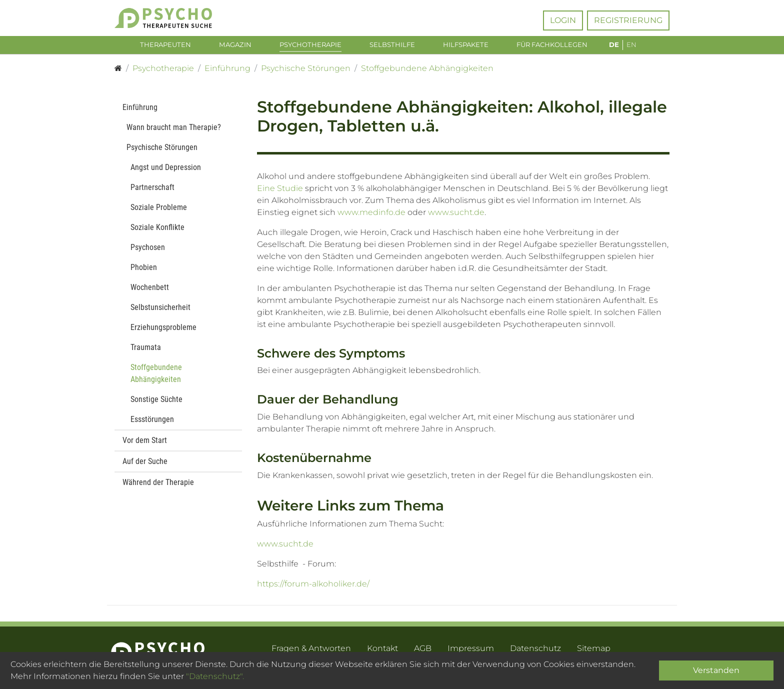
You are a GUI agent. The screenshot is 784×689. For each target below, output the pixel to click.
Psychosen (148, 253)
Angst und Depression (166, 173)
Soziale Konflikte (157, 233)
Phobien (144, 273)
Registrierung (628, 20)
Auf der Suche (145, 467)
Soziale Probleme (159, 213)
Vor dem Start (145, 446)
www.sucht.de (456, 218)
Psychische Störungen (162, 153)
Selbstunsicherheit (160, 313)
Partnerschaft (152, 193)
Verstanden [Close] (716, 670)
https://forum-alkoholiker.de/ (313, 590)
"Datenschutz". (215, 676)
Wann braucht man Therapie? (174, 133)
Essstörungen (152, 425)
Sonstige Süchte (156, 405)
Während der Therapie (158, 488)
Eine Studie (280, 194)
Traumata (146, 353)
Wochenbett (150, 293)
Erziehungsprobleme (163, 333)
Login (563, 20)
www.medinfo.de (371, 218)
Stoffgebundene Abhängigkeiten (156, 379)
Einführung (140, 113)
